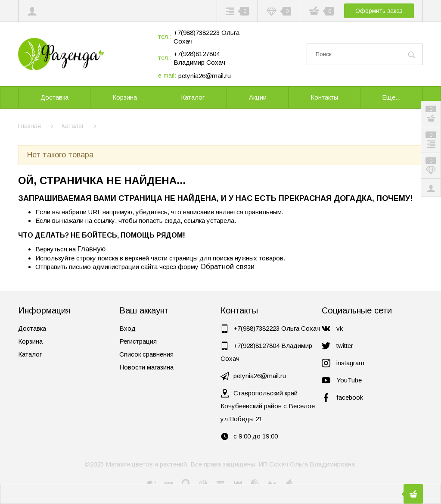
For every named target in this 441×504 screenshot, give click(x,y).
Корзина (30, 341)
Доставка (32, 328)
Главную (92, 249)
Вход (127, 328)
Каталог (30, 354)
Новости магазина (146, 367)
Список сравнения (146, 354)
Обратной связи (227, 266)
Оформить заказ (379, 11)
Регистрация (138, 341)
